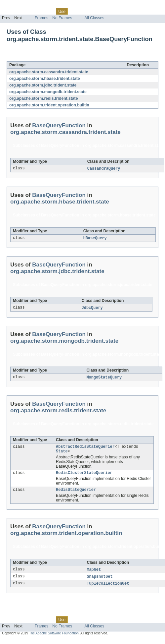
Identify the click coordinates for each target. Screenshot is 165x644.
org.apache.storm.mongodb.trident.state (48, 92)
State (62, 454)
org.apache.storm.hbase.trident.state (44, 79)
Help (126, 11)
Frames (41, 18)
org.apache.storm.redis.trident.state (43, 98)
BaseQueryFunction (64, 58)
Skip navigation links (18, 6)
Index (113, 11)
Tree (76, 11)
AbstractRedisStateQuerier (85, 448)
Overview (10, 11)
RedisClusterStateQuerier (84, 476)
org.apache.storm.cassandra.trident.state (49, 72)
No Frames (62, 18)
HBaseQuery (95, 239)
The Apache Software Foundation (54, 638)
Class (47, 11)
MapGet (94, 574)
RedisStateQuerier (76, 494)
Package (31, 11)
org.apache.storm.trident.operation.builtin (49, 105)
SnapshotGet (100, 581)
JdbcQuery (92, 309)
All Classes (94, 18)
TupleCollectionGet (108, 588)
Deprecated (94, 11)
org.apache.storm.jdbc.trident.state (43, 85)
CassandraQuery (104, 169)
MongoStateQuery (104, 379)
